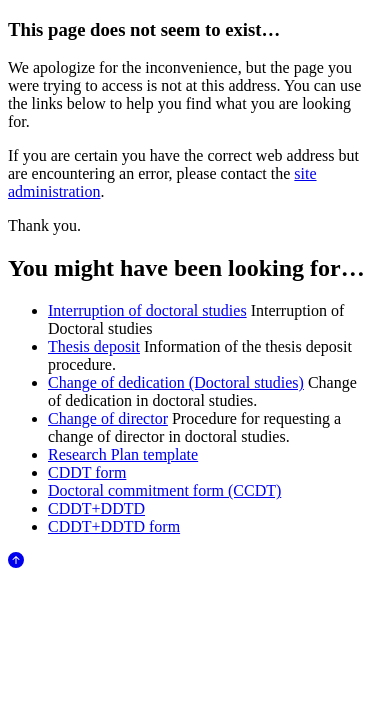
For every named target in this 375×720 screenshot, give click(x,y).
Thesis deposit (94, 346)
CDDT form (87, 472)
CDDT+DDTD (96, 508)
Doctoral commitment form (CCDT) (164, 490)
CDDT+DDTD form (114, 526)
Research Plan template (123, 454)
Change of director (108, 418)
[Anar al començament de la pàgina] (16, 562)
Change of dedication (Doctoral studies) (176, 382)
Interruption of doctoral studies (147, 310)
